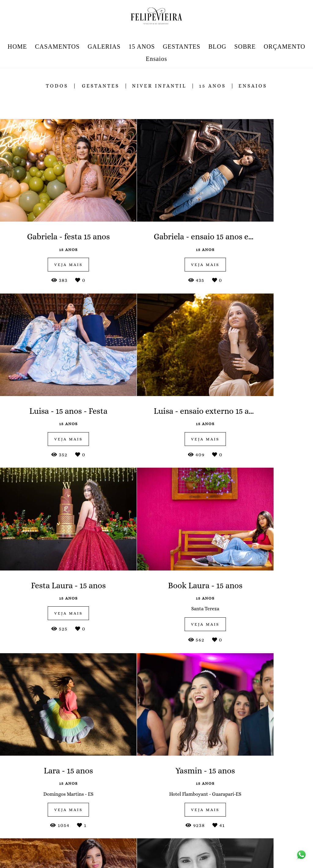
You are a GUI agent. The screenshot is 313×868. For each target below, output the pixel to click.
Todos (57, 86)
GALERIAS (104, 47)
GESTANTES (182, 47)
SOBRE (245, 47)
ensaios (253, 86)
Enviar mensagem (263, 808)
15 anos (212, 86)
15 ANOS (142, 47)
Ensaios (156, 59)
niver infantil (159, 86)
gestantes (101, 86)
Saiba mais (111, 846)
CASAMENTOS (57, 47)
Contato (256, 857)
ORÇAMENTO (285, 47)
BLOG (217, 47)
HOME (17, 47)
